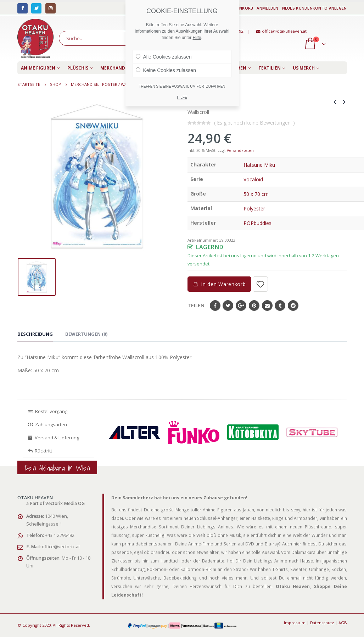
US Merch (304, 68)
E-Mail (267, 306)
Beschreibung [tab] (35, 334)
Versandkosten (240, 150)
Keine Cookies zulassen (166, 70)
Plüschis (78, 68)
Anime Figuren (38, 68)
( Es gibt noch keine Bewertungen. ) (254, 123)
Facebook (215, 306)
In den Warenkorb (223, 284)
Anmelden (267, 8)
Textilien (270, 68)
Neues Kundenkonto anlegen (315, 8)
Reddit (293, 306)
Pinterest (254, 306)
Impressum (295, 623)
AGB (343, 623)
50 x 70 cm (256, 194)
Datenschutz (322, 623)
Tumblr (280, 306)
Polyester (254, 208)
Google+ (241, 306)
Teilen (196, 305)
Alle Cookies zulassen (164, 57)
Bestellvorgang (48, 411)
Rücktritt (40, 451)
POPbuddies (257, 223)
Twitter (228, 306)
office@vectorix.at (61, 547)
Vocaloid (253, 179)
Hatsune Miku (259, 165)
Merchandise (116, 68)
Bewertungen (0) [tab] (86, 334)
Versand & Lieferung (54, 438)
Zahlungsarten (47, 424)
